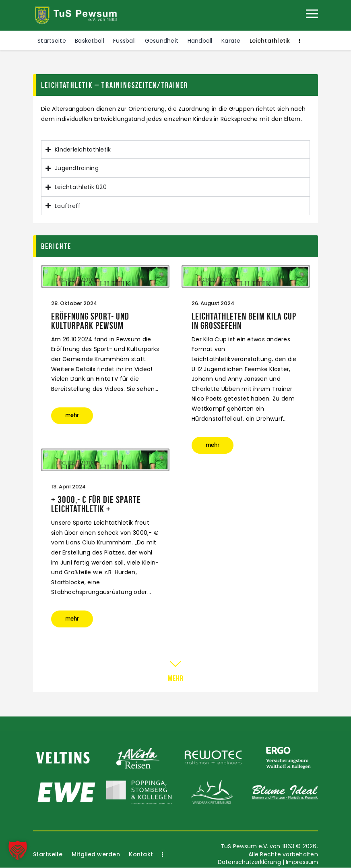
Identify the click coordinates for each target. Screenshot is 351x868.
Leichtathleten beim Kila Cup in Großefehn (244, 321)
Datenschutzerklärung (248, 862)
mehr (76, 417)
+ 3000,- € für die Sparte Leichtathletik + (96, 505)
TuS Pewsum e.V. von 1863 (257, 847)
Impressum (302, 862)
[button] (18, 850)
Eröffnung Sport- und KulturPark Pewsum (90, 321)
